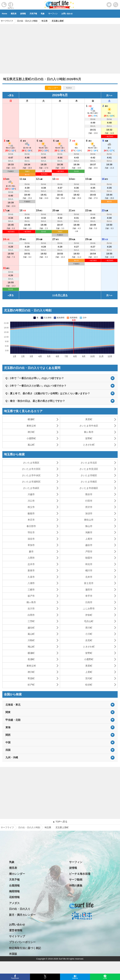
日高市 (89, 602)
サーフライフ (7, 827)
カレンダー (53, 88)
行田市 (89, 501)
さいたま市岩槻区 (89, 488)
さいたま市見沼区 (89, 469)
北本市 (89, 577)
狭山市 (89, 526)
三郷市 (31, 590)
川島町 (31, 640)
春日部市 (31, 526)
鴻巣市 (89, 532)
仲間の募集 (76, 886)
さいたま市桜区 (89, 475)
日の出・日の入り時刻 (29, 827)
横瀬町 (31, 419)
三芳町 (31, 621)
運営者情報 (16, 930)
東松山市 (89, 520)
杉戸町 (31, 685)
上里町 (89, 672)
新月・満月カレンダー (22, 915)
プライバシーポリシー (22, 942)
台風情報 (14, 886)
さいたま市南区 (89, 482)
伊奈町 (89, 615)
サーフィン (53, 14)
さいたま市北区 (89, 463)
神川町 (31, 432)
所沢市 (89, 507)
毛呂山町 (89, 621)
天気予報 (33, 14)
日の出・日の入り (20, 909)
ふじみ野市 (89, 609)
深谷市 (31, 539)
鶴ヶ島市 (89, 432)
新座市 (31, 570)
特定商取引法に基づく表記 (25, 948)
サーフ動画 (76, 880)
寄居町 (31, 678)
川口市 (31, 501)
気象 (43, 14)
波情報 (23, 14)
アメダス (14, 903)
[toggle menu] (116, 4)
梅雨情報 (14, 891)
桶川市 (89, 570)
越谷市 (89, 545)
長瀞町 (31, 659)
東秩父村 (31, 426)
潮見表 (14, 14)
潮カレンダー (17, 874)
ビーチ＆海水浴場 (80, 874)
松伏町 (89, 685)
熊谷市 (89, 494)
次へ (109, 95)
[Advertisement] (60, 48)
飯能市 (31, 513)
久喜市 (31, 577)
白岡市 (31, 615)
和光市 (89, 564)
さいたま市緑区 (31, 488)
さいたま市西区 (31, 463)
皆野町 (89, 438)
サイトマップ (17, 936)
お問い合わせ (67, 14)
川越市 (31, 494)
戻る (11, 95)
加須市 (89, 513)
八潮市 (31, 583)
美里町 (89, 419)
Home (4, 14)
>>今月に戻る (60, 295)
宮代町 (89, 678)
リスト (69, 88)
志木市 (31, 564)
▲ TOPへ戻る (60, 822)
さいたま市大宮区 (31, 469)
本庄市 (31, 520)
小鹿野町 (31, 438)
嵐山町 (31, 445)
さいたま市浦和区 (31, 482)
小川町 (89, 634)
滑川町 (89, 628)
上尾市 (89, 539)
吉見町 (89, 640)
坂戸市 (31, 596)
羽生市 (31, 532)
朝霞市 (89, 558)
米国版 (13, 954)
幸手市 (89, 596)
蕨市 (31, 551)
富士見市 (89, 583)
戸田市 (89, 551)
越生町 (31, 628)
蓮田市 (89, 590)
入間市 (31, 558)
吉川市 (31, 609)
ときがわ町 (89, 445)
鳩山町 (31, 647)
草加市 (31, 545)
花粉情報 (14, 897)
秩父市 (31, 507)
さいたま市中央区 (89, 426)
